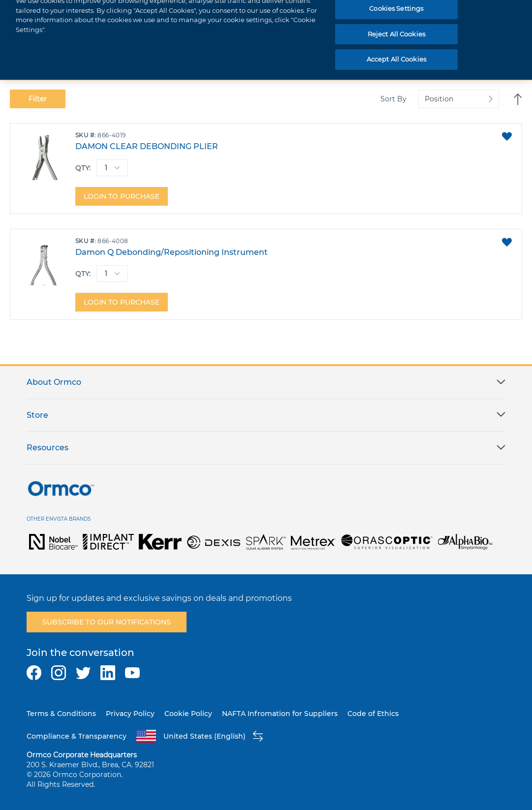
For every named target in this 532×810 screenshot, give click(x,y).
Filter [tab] (38, 99)
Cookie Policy (188, 714)
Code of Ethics (373, 714)
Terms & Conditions (61, 714)
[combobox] (372, 15)
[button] (507, 136)
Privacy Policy (130, 714)
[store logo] (51, 16)
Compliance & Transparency (77, 736)
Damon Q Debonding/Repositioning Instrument (172, 252)
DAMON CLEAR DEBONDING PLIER (147, 146)
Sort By (393, 99)
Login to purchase (122, 196)
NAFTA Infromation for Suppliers (280, 714)
